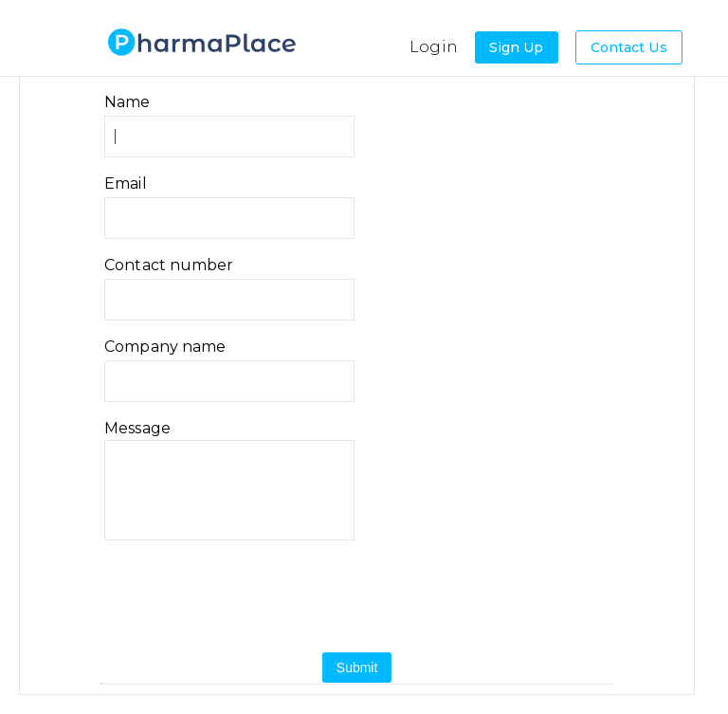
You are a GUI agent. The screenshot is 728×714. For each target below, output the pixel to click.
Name (127, 102)
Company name (165, 347)
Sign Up (517, 47)
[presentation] (277, 596)
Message (137, 429)
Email (126, 184)
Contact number (169, 265)
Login (434, 47)
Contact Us (629, 47)
